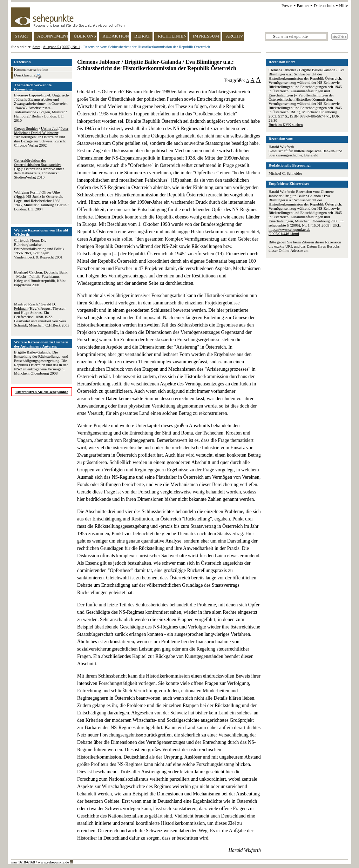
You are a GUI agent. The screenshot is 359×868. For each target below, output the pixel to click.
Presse (287, 6)
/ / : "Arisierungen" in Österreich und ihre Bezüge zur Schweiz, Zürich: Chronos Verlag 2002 (41, 137)
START (22, 36)
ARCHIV (235, 36)
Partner (303, 6)
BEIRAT (142, 36)
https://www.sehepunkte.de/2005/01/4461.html (289, 231)
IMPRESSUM (206, 36)
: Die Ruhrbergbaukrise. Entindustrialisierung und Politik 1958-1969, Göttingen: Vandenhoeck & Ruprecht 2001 (39, 249)
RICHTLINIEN (172, 36)
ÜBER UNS (85, 36)
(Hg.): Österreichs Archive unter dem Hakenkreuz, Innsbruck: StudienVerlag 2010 (39, 169)
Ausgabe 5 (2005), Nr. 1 (61, 47)
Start (36, 47)
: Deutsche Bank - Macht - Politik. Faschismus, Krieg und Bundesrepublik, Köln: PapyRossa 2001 (41, 278)
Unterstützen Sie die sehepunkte (42, 392)
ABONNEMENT (53, 36)
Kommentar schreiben (31, 69)
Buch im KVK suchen (286, 125)
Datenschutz (324, 6)
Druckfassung (28, 76)
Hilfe (343, 6)
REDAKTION (116, 36)
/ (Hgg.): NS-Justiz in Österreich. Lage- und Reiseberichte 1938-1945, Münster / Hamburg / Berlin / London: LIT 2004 (41, 201)
